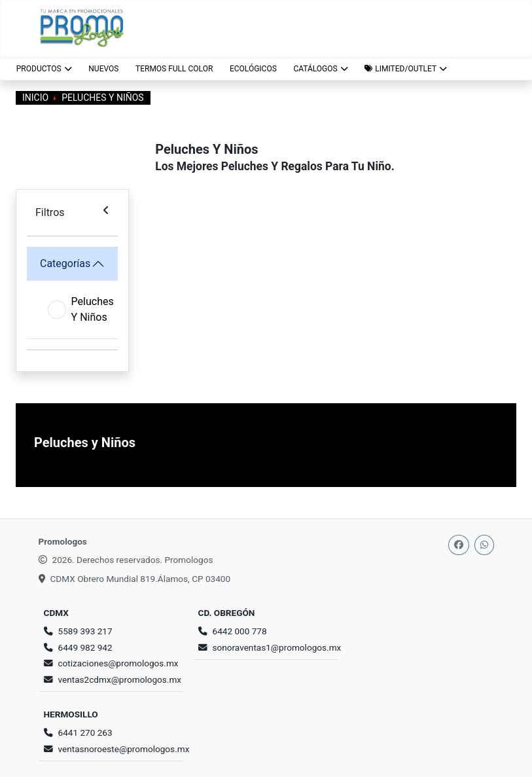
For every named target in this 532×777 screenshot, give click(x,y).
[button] (405, 69)
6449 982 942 (85, 647)
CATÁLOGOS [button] (320, 69)
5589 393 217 (85, 631)
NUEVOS (103, 69)
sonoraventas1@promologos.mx (277, 647)
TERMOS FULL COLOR (174, 69)
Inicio (35, 98)
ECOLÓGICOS (253, 69)
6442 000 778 (240, 631)
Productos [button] (44, 69)
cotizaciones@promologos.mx (118, 663)
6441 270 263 (85, 732)
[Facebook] (459, 545)
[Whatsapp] (484, 545)
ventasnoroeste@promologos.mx (124, 749)
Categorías (65, 263)
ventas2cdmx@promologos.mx (120, 679)
